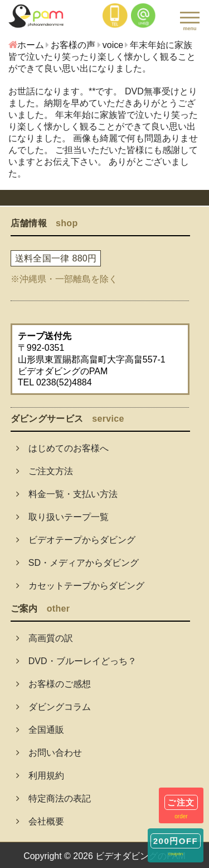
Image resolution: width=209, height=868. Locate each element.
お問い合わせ (49, 753)
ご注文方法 (45, 471)
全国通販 (40, 730)
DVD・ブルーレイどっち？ (76, 661)
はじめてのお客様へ (62, 448)
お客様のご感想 (54, 684)
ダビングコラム (54, 707)
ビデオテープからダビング (76, 540)
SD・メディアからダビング (77, 563)
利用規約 (40, 776)
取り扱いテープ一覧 (62, 517)
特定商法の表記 (54, 798)
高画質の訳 (45, 638)
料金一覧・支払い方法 (67, 494)
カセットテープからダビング (80, 586)
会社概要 (40, 821)
